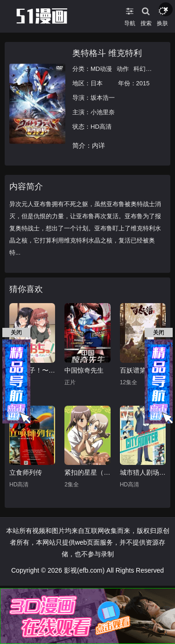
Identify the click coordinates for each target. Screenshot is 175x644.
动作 (123, 69)
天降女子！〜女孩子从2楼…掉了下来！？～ (32, 370)
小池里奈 (103, 112)
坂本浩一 (103, 98)
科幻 (140, 69)
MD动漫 (101, 69)
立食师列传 (26, 472)
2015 (143, 83)
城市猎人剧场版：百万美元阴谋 (143, 472)
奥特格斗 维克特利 (107, 53)
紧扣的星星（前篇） (87, 472)
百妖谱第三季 (140, 370)
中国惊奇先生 (84, 370)
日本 (97, 83)
